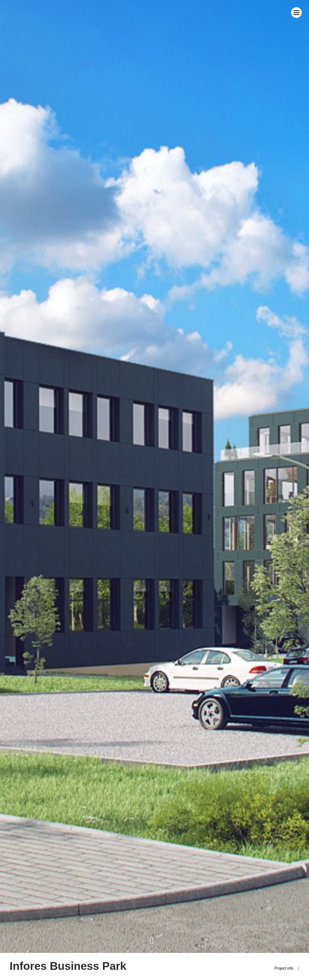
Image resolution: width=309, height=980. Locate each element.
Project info (284, 969)
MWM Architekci (26, 13)
